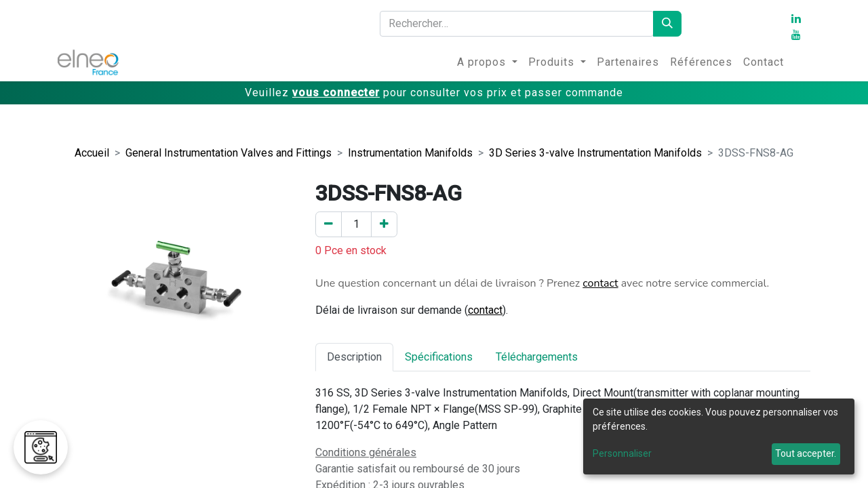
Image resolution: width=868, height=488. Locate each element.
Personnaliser (622, 453)
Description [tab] (354, 357)
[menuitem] (487, 62)
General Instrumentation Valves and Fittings (229, 153)
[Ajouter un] (384, 224)
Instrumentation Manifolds (410, 153)
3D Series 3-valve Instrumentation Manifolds (595, 153)
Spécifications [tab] (439, 357)
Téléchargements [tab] (537, 357)
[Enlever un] (329, 224)
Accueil (92, 153)
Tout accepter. (806, 453)
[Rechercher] (667, 24)
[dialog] (719, 436)
